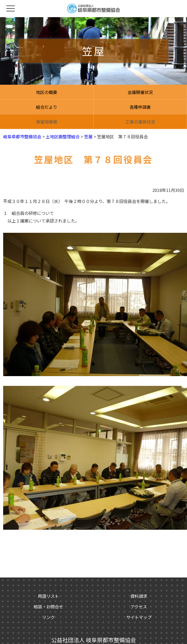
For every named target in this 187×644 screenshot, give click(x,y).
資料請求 (139, 596)
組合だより (47, 107)
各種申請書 (140, 107)
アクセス (139, 607)
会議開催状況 (140, 92)
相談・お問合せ (48, 607)
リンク (48, 617)
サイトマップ (139, 617)
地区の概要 (47, 92)
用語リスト (48, 596)
